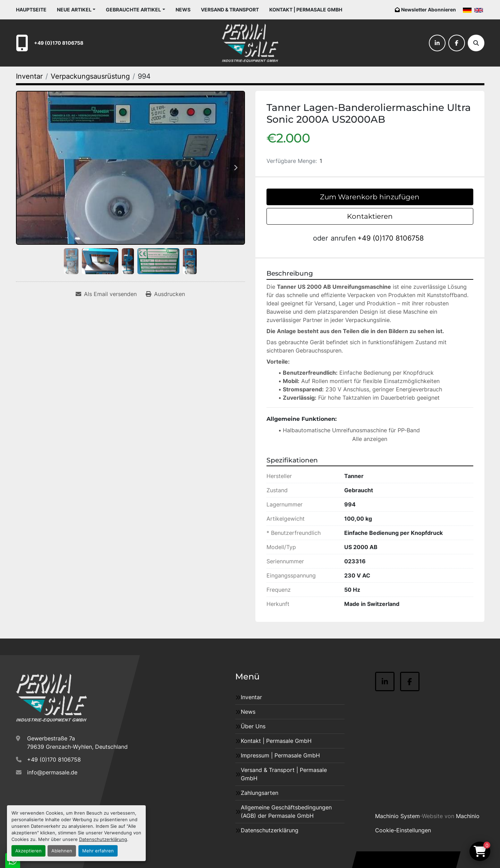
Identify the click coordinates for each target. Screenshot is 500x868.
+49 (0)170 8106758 (59, 43)
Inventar (251, 697)
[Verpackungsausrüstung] (90, 76)
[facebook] (457, 43)
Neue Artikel (74, 10)
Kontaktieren (370, 216)
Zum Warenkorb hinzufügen (370, 197)
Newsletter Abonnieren (429, 10)
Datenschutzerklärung (103, 839)
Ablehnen (62, 851)
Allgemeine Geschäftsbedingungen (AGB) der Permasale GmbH (286, 811)
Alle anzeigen (370, 439)
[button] (76, 10)
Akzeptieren (28, 851)
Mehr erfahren (98, 851)
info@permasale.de (52, 772)
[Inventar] (29, 76)
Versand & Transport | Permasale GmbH (284, 774)
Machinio (468, 816)
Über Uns (253, 726)
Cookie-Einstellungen (403, 830)
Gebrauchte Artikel (133, 10)
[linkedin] (437, 43)
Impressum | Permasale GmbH (280, 755)
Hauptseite (31, 10)
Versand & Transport (230, 10)
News (183, 10)
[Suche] (476, 43)
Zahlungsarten (260, 793)
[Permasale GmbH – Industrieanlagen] (52, 698)
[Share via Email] (106, 294)
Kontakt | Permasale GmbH (306, 10)
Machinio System (397, 816)
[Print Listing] (165, 294)
